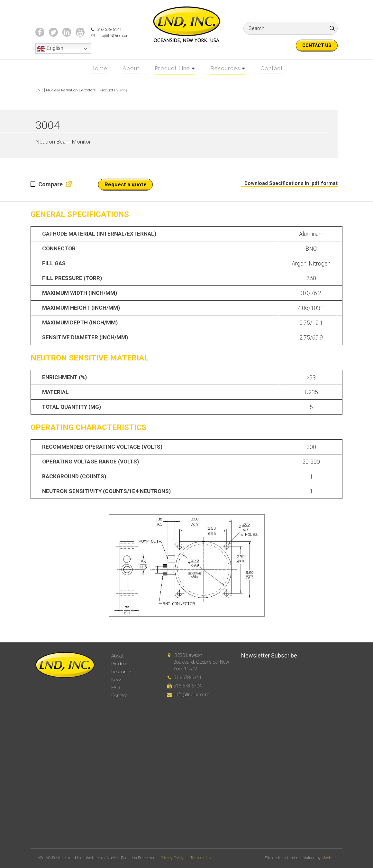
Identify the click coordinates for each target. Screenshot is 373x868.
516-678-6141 (102, 41)
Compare (47, 196)
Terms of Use (201, 858)
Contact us (317, 45)
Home (95, 80)
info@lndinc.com (192, 695)
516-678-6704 (187, 686)
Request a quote (126, 196)
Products (120, 664)
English (50, 61)
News (117, 680)
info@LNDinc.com (107, 48)
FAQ (116, 688)
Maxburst (330, 858)
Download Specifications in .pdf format (288, 194)
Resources (227, 80)
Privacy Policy (172, 858)
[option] (186, 577)
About (128, 80)
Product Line (172, 80)
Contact (276, 80)
